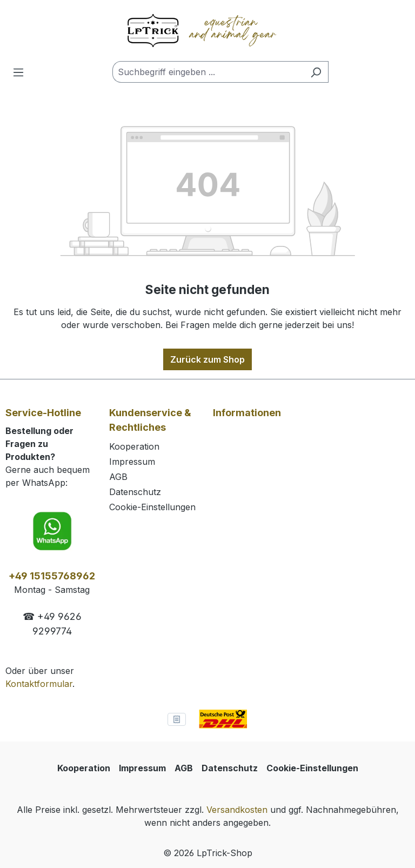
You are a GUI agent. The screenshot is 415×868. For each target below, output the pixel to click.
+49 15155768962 (52, 576)
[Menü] (18, 72)
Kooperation (134, 446)
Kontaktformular (39, 684)
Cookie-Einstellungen (152, 507)
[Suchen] (316, 72)
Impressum (132, 462)
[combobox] (208, 72)
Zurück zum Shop (207, 359)
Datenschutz (135, 492)
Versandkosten (237, 810)
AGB (118, 477)
